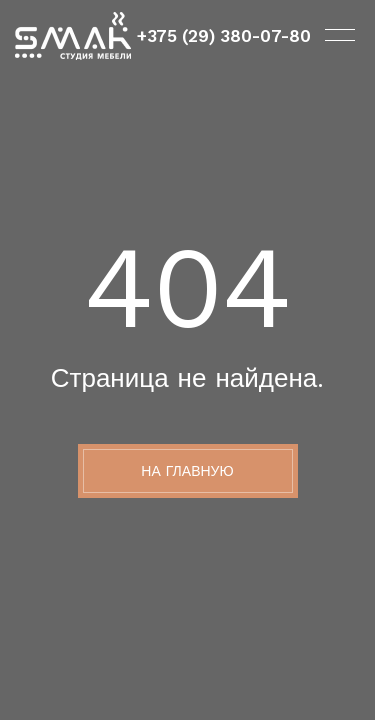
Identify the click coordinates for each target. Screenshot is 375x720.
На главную (187, 471)
